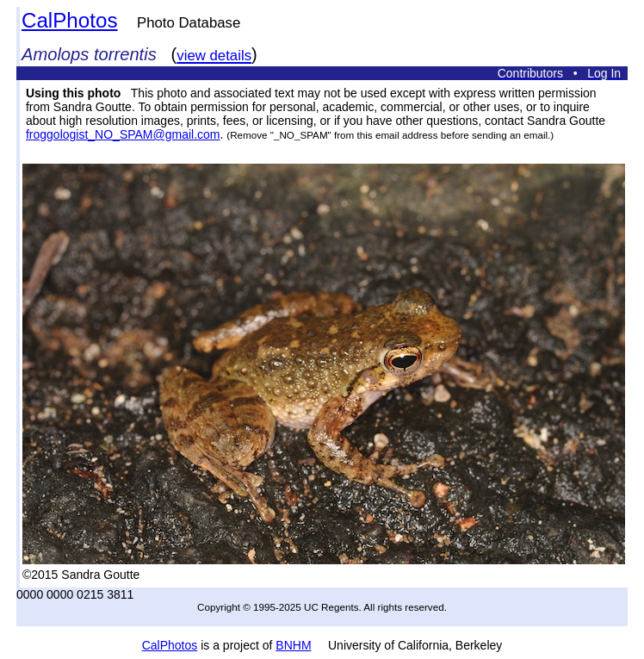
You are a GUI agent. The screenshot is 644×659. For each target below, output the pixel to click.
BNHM (293, 645)
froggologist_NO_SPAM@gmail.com (123, 134)
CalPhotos (70, 20)
